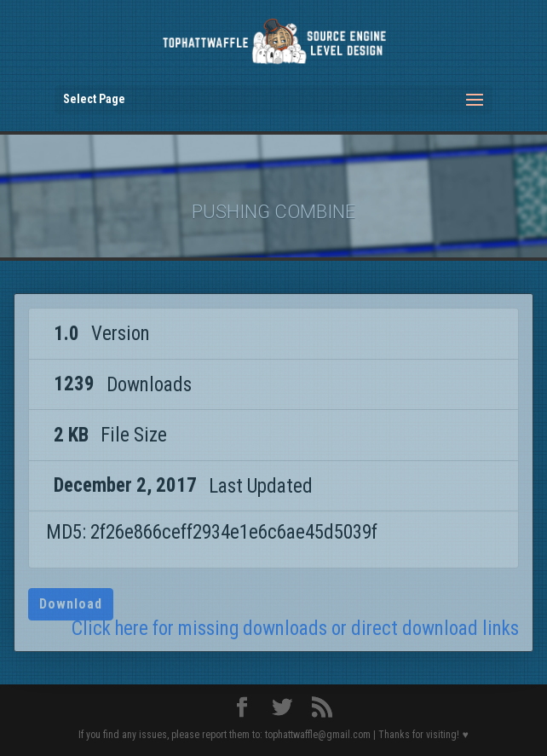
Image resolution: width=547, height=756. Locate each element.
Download (71, 604)
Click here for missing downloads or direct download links (295, 629)
